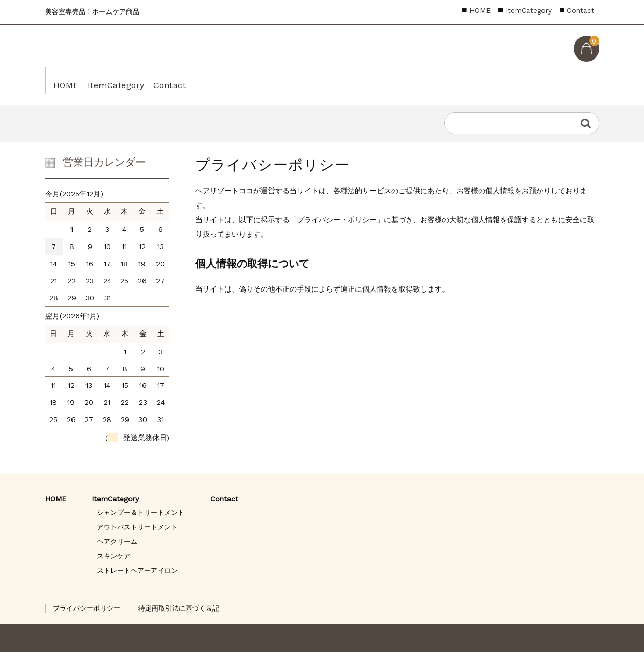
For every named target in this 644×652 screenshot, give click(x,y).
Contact (207, 80)
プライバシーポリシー (87, 608)
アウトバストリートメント (137, 527)
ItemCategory (136, 80)
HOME (70, 80)
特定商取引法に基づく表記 (179, 608)
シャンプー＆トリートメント (141, 512)
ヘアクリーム (117, 541)
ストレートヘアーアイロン (137, 570)
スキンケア (114, 556)
